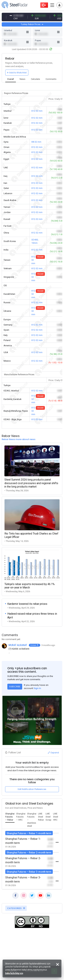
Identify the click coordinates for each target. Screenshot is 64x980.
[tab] (11, 79)
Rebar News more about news (19, 439)
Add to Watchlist (17, 73)
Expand (53, 753)
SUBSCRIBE (15, 687)
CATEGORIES (16, 908)
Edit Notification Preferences (32, 789)
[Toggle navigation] (59, 5)
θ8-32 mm (36, 142)
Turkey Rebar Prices (32, 24)
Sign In (37, 688)
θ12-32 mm (37, 111)
